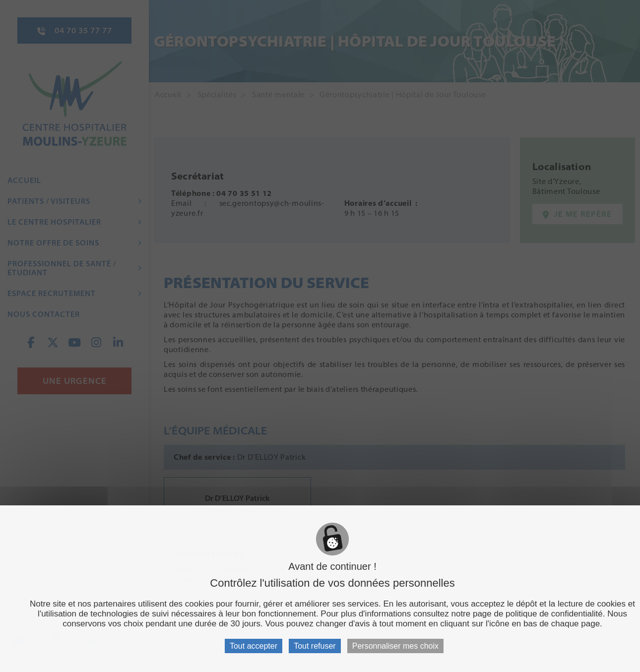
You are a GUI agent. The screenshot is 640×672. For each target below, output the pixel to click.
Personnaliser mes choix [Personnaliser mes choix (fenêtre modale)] (395, 646)
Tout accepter (254, 646)
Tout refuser (315, 646)
